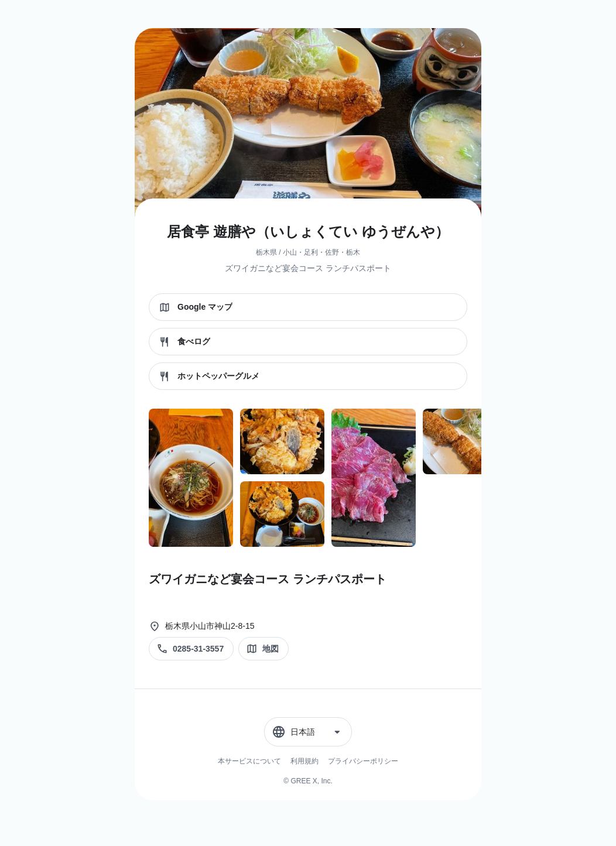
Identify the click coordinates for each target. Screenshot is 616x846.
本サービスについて (249, 761)
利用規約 (304, 761)
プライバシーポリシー (363, 761)
